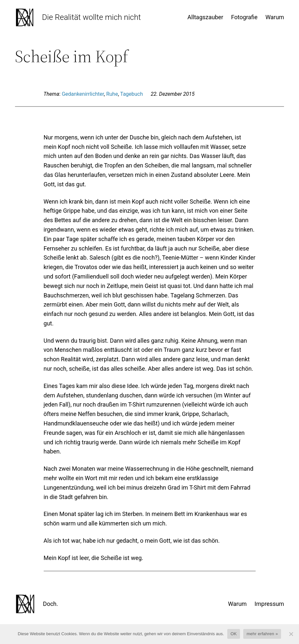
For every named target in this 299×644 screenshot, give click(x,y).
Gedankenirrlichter (83, 94)
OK (234, 634)
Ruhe (112, 94)
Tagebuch (131, 94)
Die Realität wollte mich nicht (91, 17)
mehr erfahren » (262, 634)
